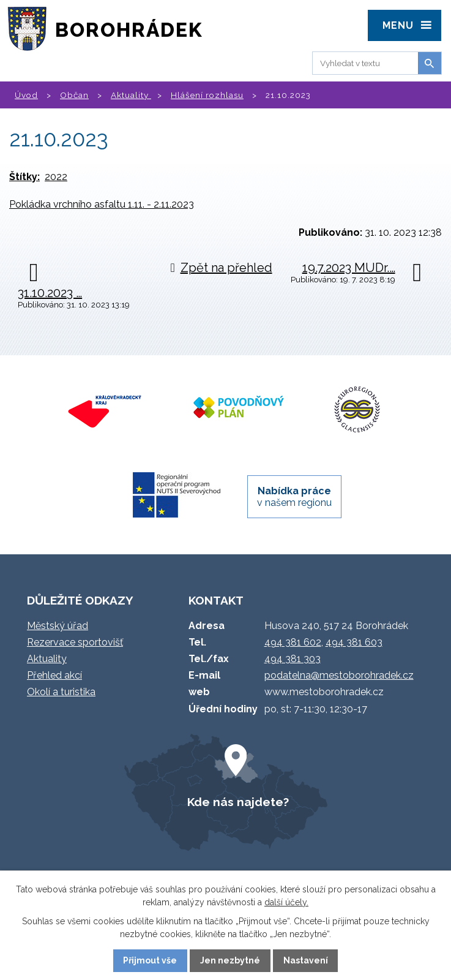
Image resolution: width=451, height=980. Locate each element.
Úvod (26, 95)
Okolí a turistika (61, 692)
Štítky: (24, 177)
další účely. (286, 902)
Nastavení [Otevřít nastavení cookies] (306, 960)
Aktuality (131, 95)
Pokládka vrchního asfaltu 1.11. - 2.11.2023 (102, 204)
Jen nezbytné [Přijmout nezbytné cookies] (230, 960)
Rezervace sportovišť (75, 642)
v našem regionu (294, 497)
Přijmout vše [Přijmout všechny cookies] (150, 960)
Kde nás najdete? (238, 802)
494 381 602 (293, 642)
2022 (56, 177)
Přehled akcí (54, 675)
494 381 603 (354, 642)
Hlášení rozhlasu (207, 95)
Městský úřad (58, 626)
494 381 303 (293, 659)
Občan (74, 95)
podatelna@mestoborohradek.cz (339, 675)
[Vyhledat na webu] (363, 63)
